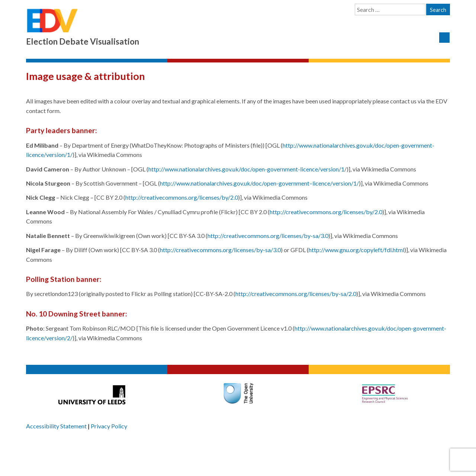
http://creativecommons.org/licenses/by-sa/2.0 (296, 294)
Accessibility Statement (56, 426)
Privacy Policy (109, 426)
